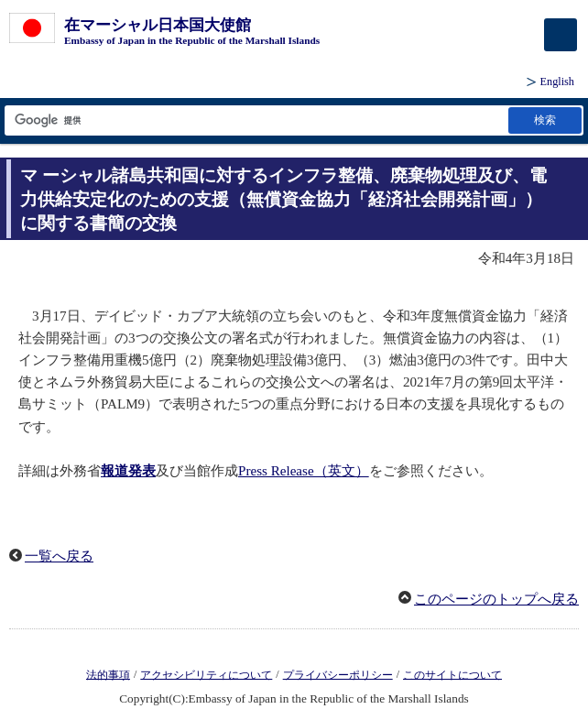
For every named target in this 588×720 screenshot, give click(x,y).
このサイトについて (452, 674)
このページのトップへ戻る (496, 599)
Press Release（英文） (304, 471)
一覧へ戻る (59, 556)
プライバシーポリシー (338, 674)
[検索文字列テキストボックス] (255, 120)
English (557, 82)
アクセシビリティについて (206, 674)
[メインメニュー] (561, 35)
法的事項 (108, 674)
